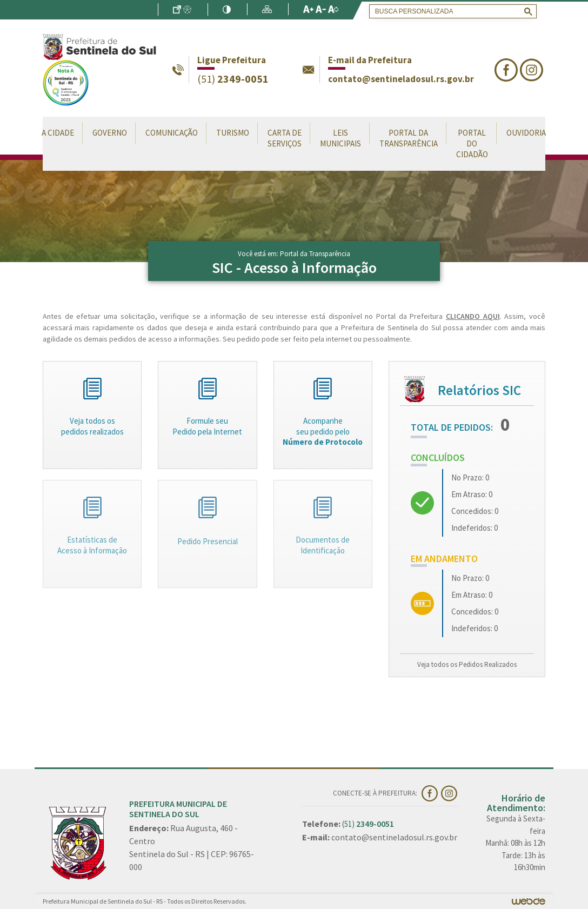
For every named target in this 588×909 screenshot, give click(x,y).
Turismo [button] (233, 133)
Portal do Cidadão (472, 143)
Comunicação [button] (172, 133)
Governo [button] (110, 133)
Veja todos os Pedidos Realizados (467, 664)
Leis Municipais (340, 138)
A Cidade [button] (58, 133)
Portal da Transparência (409, 138)
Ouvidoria (526, 133)
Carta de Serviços (285, 138)
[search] (451, 11)
